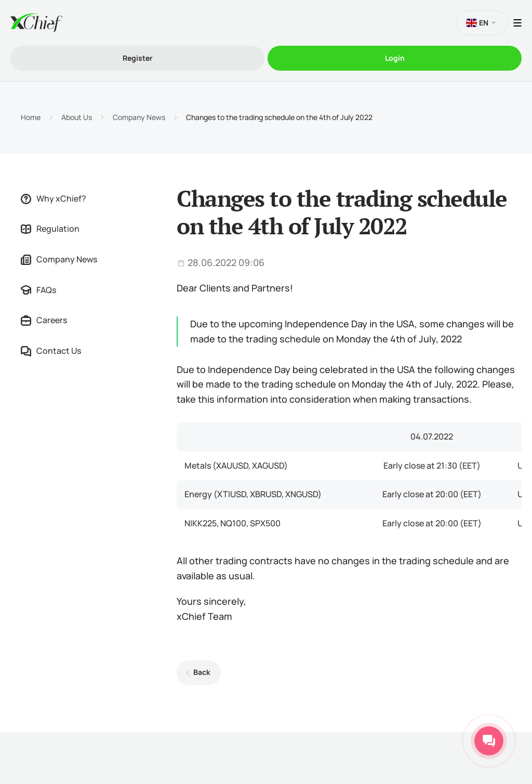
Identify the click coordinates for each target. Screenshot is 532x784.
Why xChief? (54, 198)
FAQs (38, 290)
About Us (77, 117)
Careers (44, 320)
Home (31, 117)
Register (138, 58)
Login (395, 58)
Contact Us (51, 351)
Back (202, 672)
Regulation (50, 229)
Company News (139, 117)
